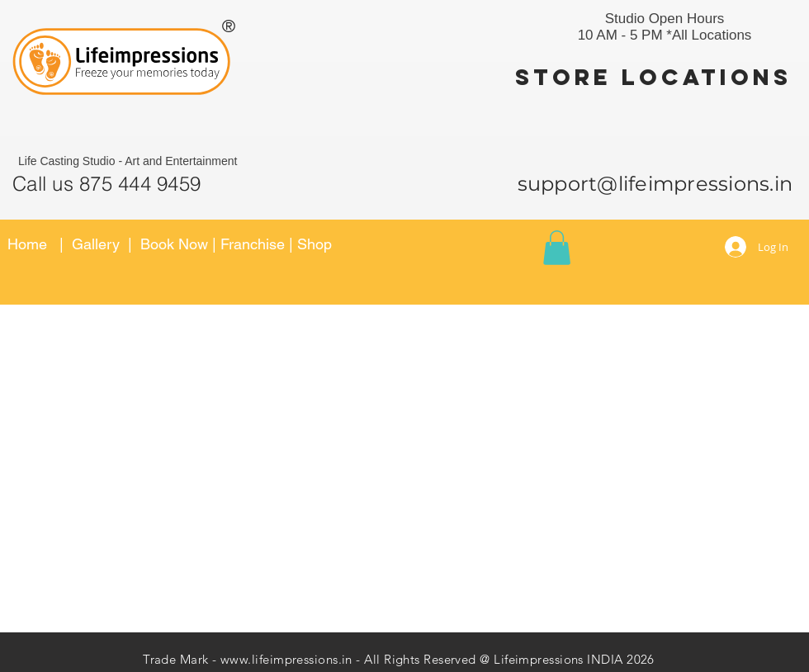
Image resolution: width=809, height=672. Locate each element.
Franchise (253, 244)
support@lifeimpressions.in (655, 184)
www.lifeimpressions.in (286, 659)
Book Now (176, 244)
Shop (315, 244)
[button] (557, 248)
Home (27, 244)
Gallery (96, 244)
